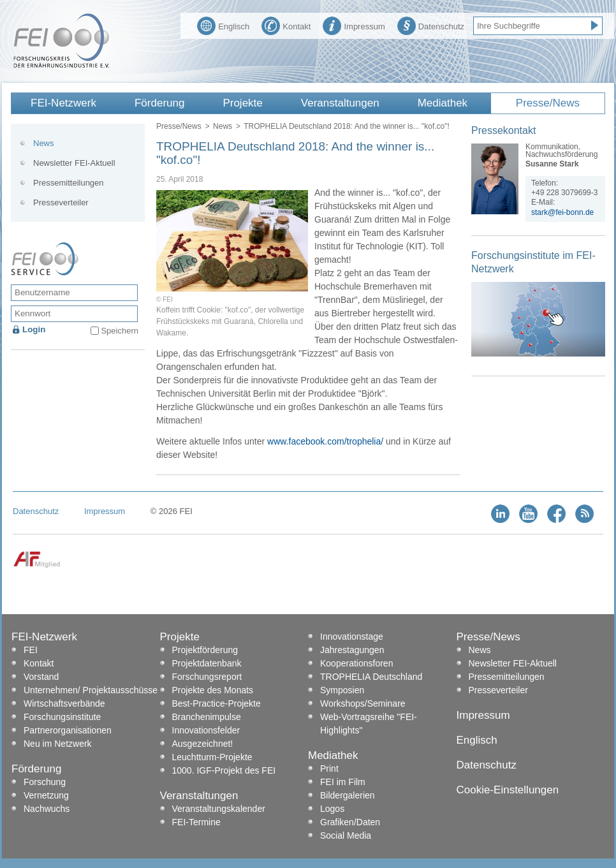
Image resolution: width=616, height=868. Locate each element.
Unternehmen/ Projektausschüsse (91, 690)
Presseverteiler (61, 202)
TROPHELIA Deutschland (371, 677)
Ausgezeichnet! (203, 744)
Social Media (346, 835)
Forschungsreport (207, 677)
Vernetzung (46, 795)
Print (329, 769)
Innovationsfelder (206, 730)
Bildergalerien (348, 795)
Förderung (159, 103)
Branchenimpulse (207, 717)
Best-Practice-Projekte (216, 703)
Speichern (120, 331)
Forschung (45, 782)
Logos (332, 809)
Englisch (223, 25)
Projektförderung (205, 650)
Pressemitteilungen (69, 183)
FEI (31, 650)
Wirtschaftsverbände (64, 703)
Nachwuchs (47, 809)
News (223, 126)
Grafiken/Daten (350, 822)
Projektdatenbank (207, 663)
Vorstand (41, 677)
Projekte (242, 103)
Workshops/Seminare (363, 703)
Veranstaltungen (340, 103)
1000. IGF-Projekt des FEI (224, 770)
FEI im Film (343, 782)
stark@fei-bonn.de (562, 212)
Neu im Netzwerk (58, 744)
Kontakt (286, 25)
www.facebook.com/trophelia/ (325, 441)
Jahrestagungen (352, 650)
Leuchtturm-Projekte (212, 757)
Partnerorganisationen (68, 730)
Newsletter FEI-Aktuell (74, 163)
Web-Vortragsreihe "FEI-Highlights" (369, 724)
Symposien (342, 690)
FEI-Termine (196, 822)
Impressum (354, 25)
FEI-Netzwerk (63, 103)
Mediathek (443, 103)
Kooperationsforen (356, 663)
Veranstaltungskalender (219, 809)
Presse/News (548, 103)
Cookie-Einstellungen (508, 790)
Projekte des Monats (213, 690)
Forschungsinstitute (62, 717)
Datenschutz (431, 25)
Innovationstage (352, 636)
